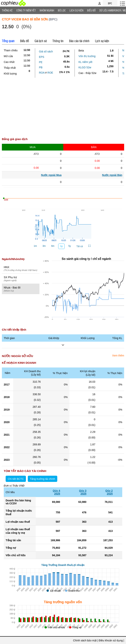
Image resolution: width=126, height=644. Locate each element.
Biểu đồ (91, 10)
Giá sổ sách (46, 51)
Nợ (124, 50)
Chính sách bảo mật (85, 640)
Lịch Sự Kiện (76, 10)
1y (61, 246)
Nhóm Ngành (47, 10)
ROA (42, 73)
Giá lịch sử (41, 41)
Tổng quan (8, 41)
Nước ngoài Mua (51, 175)
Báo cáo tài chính (79, 41)
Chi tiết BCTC (16, 479)
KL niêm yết (85, 62)
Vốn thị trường (87, 56)
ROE (50, 73)
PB (41, 67)
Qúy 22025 (109, 492)
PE (41, 62)
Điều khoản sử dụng (111, 640)
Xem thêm (118, 356)
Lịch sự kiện (102, 41)
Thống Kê (7, 10)
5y (70, 246)
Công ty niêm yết (26, 10)
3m (44, 246)
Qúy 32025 (83, 492)
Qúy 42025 (56, 492)
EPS (41, 57)
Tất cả (80, 246)
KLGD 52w (85, 67)
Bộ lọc (62, 10)
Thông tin (58, 41)
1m (35, 246)
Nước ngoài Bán (112, 175)
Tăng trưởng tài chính (43, 479)
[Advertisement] (63, 106)
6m (53, 246)
